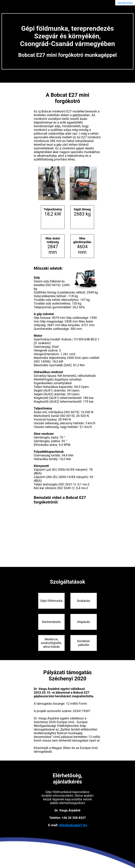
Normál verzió (125, 3)
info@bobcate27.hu (73, 825)
